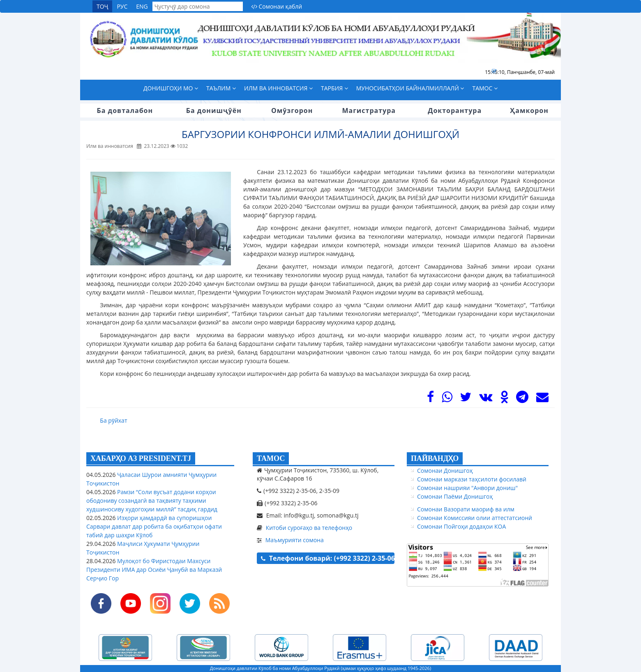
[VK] (486, 399)
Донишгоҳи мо (171, 88)
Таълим (221, 88)
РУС (122, 6)
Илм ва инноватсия (278, 88)
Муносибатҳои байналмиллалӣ (410, 88)
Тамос (485, 88)
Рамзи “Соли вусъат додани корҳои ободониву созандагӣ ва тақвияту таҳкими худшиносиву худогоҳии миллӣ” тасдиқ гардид (152, 501)
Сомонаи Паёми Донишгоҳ (455, 496)
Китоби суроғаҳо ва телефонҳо (309, 528)
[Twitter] (466, 399)
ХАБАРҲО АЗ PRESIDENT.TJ (141, 458)
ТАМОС (271, 458)
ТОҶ (102, 6)
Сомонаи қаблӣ (277, 6)
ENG (142, 6)
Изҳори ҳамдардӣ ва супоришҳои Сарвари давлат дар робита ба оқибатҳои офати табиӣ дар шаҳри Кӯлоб (154, 526)
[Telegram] (522, 399)
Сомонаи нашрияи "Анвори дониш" (467, 488)
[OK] (504, 399)
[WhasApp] (447, 399)
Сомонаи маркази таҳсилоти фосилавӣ (472, 479)
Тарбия (334, 88)
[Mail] (542, 399)
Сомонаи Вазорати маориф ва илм (466, 509)
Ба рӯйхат (113, 420)
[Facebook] (430, 399)
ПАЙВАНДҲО (435, 458)
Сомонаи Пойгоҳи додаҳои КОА (461, 526)
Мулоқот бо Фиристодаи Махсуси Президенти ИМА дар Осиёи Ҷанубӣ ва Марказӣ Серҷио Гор (154, 570)
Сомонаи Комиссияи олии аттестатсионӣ (475, 518)
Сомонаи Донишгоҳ (445, 471)
